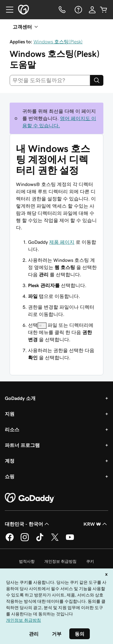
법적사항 (27, 561)
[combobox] (50, 80)
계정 (10, 461)
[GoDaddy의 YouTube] (70, 540)
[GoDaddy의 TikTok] (40, 540)
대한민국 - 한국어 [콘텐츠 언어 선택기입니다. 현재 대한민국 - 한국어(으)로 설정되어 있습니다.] (28, 524)
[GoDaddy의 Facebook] (10, 540)
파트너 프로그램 (22, 445)
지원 (10, 414)
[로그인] (92, 10)
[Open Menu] (7, 10)
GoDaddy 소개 (20, 398)
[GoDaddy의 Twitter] (55, 540)
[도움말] (78, 10)
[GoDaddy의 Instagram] (25, 540)
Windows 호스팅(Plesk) (58, 42)
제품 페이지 (62, 242)
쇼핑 (10, 476)
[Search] (97, 80)
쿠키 (90, 561)
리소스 (12, 429)
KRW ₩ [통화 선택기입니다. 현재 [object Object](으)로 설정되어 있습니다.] (96, 524)
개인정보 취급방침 (60, 561)
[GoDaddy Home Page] (30, 498)
